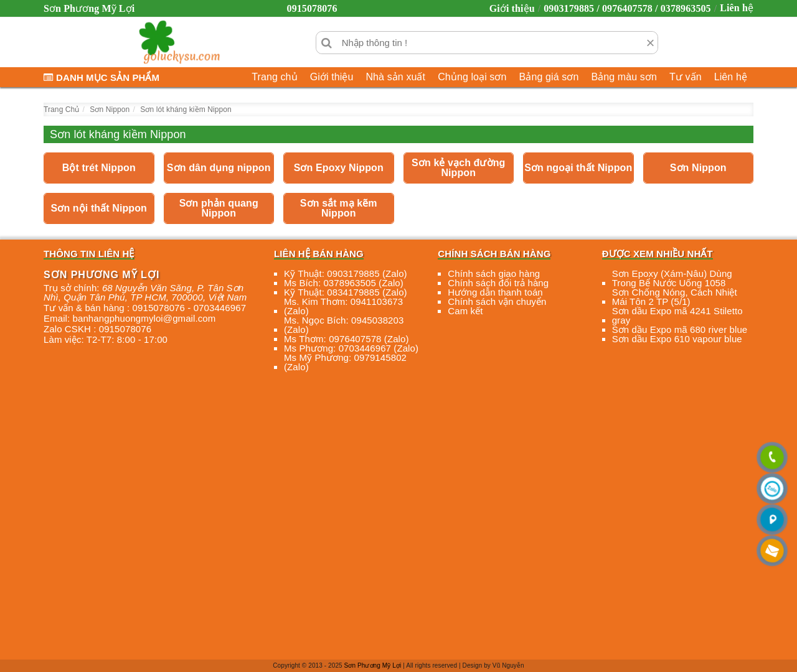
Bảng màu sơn (624, 77)
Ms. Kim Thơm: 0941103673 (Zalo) (343, 306)
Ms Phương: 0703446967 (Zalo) (351, 348)
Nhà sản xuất (395, 77)
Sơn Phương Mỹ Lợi (373, 665)
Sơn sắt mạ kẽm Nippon (339, 208)
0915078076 (312, 8)
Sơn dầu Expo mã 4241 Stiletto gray (677, 315)
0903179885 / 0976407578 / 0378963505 (627, 8)
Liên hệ (737, 8)
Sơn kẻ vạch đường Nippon (458, 168)
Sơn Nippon (698, 168)
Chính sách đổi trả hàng (498, 283)
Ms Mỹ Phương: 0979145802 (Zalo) (345, 362)
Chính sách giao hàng (494, 273)
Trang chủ (274, 77)
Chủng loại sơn (472, 77)
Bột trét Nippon (99, 168)
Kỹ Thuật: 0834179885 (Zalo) (346, 292)
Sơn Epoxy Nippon (339, 168)
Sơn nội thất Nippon (99, 208)
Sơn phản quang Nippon (219, 208)
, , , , (145, 292)
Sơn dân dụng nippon (219, 168)
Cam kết (465, 311)
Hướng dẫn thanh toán (495, 292)
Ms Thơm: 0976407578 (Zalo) (347, 339)
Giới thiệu (512, 8)
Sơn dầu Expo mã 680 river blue (680, 329)
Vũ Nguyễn (508, 665)
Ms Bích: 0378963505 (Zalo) (344, 283)
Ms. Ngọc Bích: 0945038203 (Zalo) (344, 325)
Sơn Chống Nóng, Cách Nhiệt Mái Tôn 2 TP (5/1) (675, 297)
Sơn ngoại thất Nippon (578, 168)
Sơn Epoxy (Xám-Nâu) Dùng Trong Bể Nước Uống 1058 (672, 278)
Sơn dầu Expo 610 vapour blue (677, 339)
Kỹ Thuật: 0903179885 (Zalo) (346, 273)
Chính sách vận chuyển (497, 301)
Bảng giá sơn (549, 77)
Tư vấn (686, 77)
